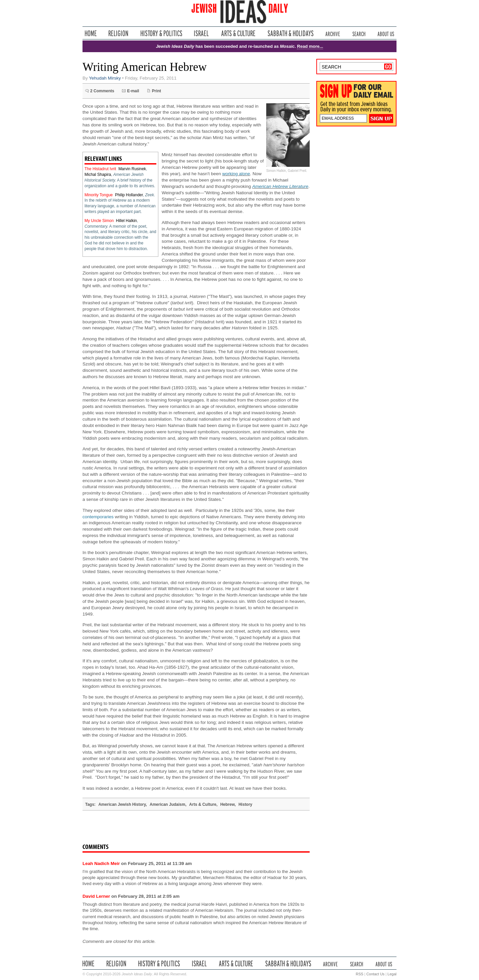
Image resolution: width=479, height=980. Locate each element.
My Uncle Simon (99, 221)
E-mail (133, 91)
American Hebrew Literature (280, 186)
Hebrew (227, 804)
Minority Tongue (99, 195)
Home (91, 33)
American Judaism (168, 804)
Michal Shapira (98, 175)
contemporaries (98, 517)
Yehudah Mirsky (105, 78)
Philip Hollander (129, 195)
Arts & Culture (238, 33)
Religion (118, 33)
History (245, 804)
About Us (386, 33)
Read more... (310, 46)
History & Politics (161, 33)
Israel (201, 33)
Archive (333, 33)
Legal (392, 974)
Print (156, 91)
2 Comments (102, 91)
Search (359, 33)
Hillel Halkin (126, 221)
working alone (236, 174)
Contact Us (375, 974)
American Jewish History (122, 804)
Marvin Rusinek (132, 169)
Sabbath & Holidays (290, 33)
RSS (360, 974)
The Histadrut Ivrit (100, 169)
